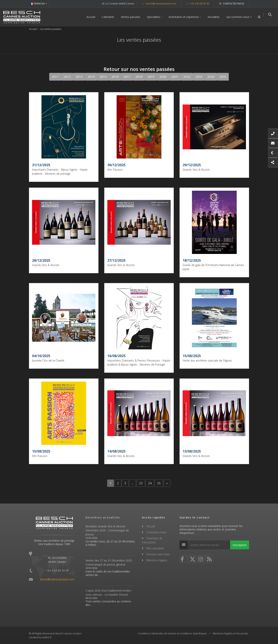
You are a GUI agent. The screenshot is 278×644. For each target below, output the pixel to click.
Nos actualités (155, 548)
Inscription (240, 545)
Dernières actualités (103, 517)
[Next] (167, 483)
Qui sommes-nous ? (240, 17)
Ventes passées (132, 17)
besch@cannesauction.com (159, 4)
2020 (163, 77)
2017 (127, 77)
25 (159, 483)
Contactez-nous (232, 4)
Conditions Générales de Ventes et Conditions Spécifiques (172, 633)
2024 (211, 77)
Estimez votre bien (158, 554)
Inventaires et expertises (185, 17)
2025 (223, 77)
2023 (199, 77)
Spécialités (155, 17)
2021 (175, 77)
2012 (67, 77)
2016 (115, 77)
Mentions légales (157, 560)
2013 (79, 77)
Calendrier (110, 17)
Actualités (215, 17)
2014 (91, 77)
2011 (55, 77)
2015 (103, 77)
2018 (139, 77)
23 (141, 483)
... (133, 483)
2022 (187, 77)
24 (150, 483)
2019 (151, 77)
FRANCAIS (38, 4)
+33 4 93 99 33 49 (198, 4)
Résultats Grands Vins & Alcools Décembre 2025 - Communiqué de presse (107, 530)
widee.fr (47, 637)
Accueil (92, 17)
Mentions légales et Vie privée (230, 633)
